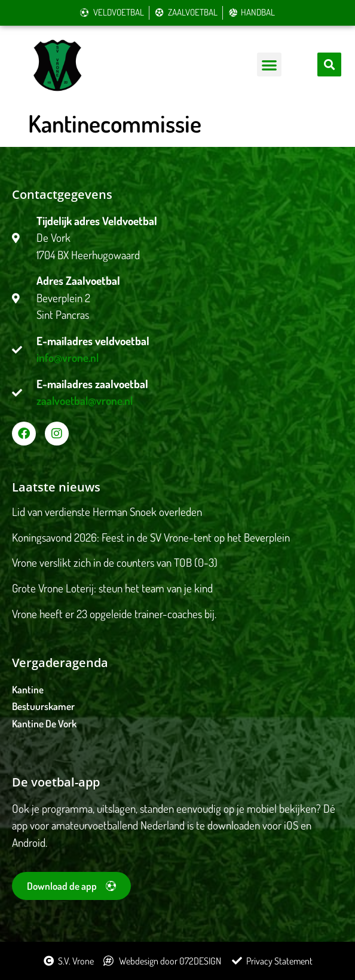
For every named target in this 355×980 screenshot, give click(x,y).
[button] (269, 65)
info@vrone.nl (68, 357)
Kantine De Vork (44, 724)
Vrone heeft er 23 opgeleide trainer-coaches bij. (114, 614)
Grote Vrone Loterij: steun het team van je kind (112, 588)
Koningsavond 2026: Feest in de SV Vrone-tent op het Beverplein (151, 537)
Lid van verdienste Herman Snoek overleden (107, 511)
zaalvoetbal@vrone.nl (85, 400)
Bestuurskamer (43, 706)
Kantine (28, 689)
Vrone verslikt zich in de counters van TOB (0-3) (115, 562)
